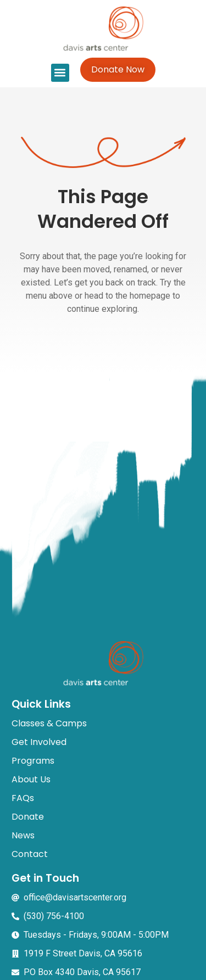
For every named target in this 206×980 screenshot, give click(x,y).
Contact (30, 854)
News (23, 835)
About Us (31, 779)
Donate (28, 817)
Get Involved (39, 742)
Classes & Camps (49, 723)
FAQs (23, 798)
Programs (33, 761)
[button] (60, 73)
